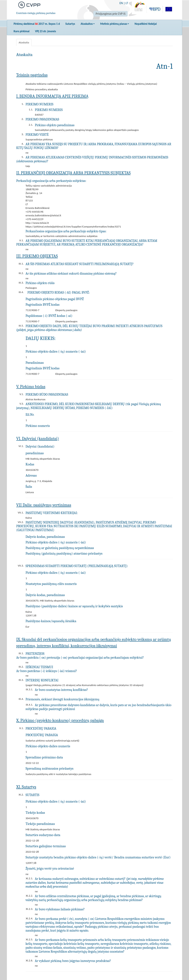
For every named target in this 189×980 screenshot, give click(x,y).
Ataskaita (24, 42)
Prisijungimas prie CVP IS (111, 14)
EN (121, 3)
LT (127, 3)
